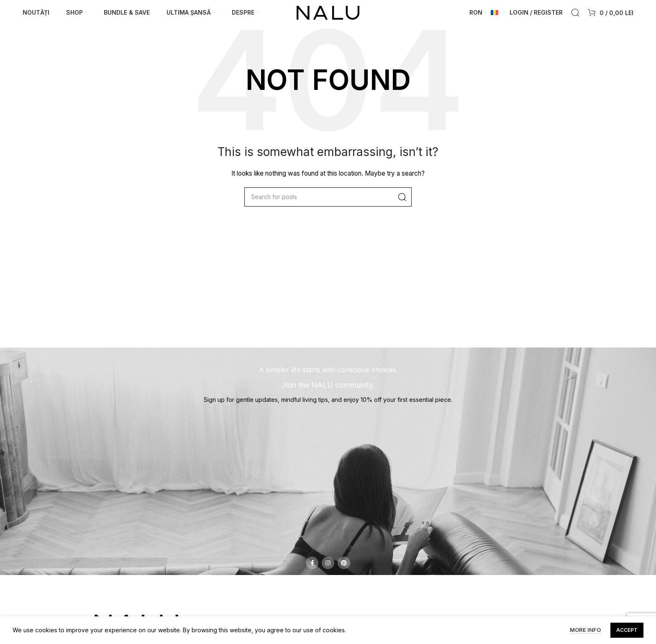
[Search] (575, 15)
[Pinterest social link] (344, 566)
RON (476, 14)
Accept (627, 630)
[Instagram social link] (328, 566)
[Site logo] (328, 14)
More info (586, 630)
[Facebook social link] (312, 566)
